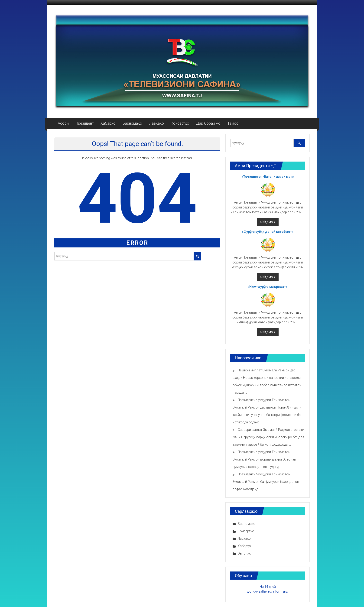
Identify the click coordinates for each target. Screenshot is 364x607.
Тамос (233, 123)
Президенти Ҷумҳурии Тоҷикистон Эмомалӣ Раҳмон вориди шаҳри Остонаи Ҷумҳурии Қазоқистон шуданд (264, 459)
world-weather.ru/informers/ (268, 591)
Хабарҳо (108, 123)
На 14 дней (268, 587)
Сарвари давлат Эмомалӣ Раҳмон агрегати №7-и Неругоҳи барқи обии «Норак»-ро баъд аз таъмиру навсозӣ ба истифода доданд (268, 437)
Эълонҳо (244, 553)
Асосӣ (63, 123)
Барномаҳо (132, 123)
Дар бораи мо (208, 123)
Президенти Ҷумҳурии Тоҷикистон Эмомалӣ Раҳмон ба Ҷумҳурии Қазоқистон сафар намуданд (266, 482)
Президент (85, 123)
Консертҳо (180, 123)
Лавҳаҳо (156, 123)
